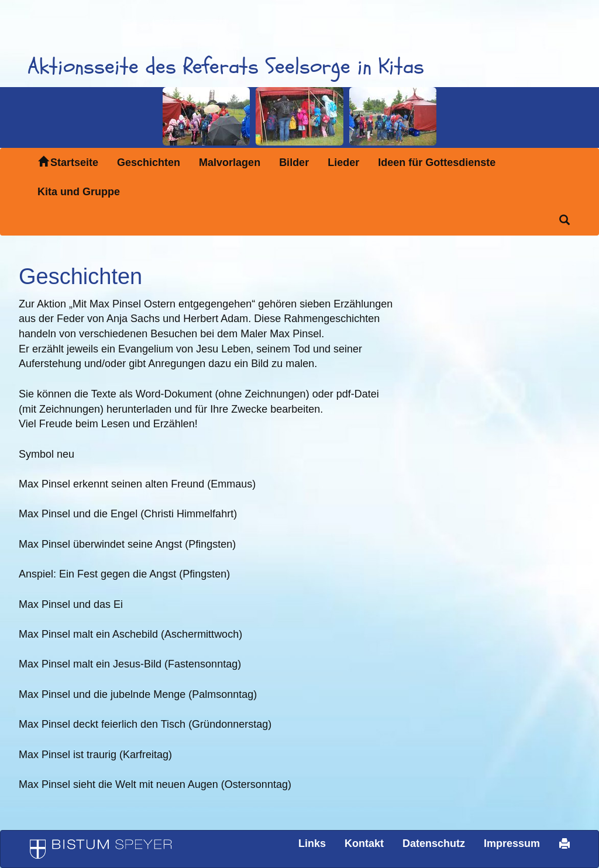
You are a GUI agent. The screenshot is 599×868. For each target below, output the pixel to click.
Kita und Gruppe (79, 192)
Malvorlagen (230, 162)
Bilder (294, 162)
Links (312, 843)
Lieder (343, 162)
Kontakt (364, 843)
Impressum (512, 843)
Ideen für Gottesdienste (437, 162)
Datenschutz (434, 843)
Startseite (68, 162)
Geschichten (149, 162)
